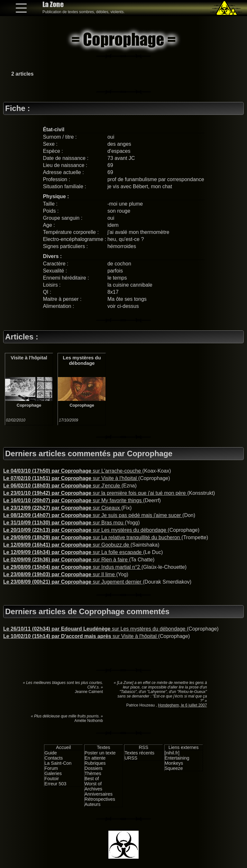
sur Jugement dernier (73, 582)
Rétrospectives (100, 799)
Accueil (63, 747)
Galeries (53, 773)
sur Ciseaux (62, 508)
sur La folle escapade (73, 552)
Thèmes (93, 773)
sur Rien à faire (66, 560)
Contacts (54, 758)
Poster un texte (100, 753)
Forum (51, 768)
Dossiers (94, 768)
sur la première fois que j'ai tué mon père (95, 493)
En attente (95, 758)
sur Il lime (60, 574)
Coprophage (29, 405)
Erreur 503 (55, 784)
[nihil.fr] (172, 753)
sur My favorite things (73, 500)
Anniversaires (99, 794)
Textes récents (139, 753)
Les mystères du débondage (82, 360)
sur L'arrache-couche (73, 471)
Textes (104, 747)
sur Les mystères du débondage (85, 530)
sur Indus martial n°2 (72, 567)
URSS (131, 758)
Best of (92, 779)
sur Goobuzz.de (67, 545)
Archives (93, 789)
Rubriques (95, 763)
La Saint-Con (58, 763)
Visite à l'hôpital (29, 358)
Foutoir (52, 779)
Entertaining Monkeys (177, 761)
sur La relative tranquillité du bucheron (92, 537)
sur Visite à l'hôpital (71, 478)
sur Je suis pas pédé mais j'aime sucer (93, 515)
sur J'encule (62, 486)
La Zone (53, 4)
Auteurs (93, 804)
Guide (50, 753)
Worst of (93, 784)
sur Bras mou (64, 523)
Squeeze (174, 768)
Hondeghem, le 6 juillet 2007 (182, 705)
